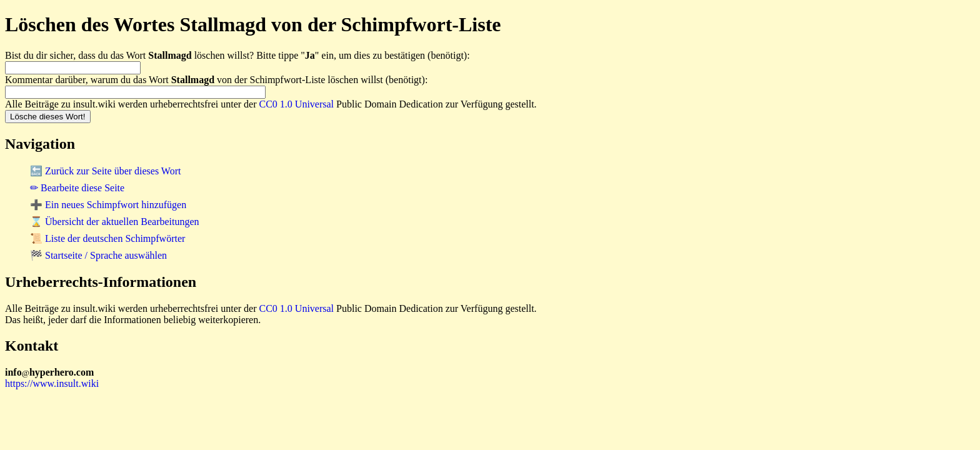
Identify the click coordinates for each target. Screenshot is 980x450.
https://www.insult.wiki (52, 383)
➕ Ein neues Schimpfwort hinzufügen (108, 205)
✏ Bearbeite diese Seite (77, 188)
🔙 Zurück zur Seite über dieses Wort (105, 171)
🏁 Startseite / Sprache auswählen (98, 255)
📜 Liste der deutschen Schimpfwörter (107, 238)
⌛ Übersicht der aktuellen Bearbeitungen (115, 222)
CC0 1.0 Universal (297, 104)
